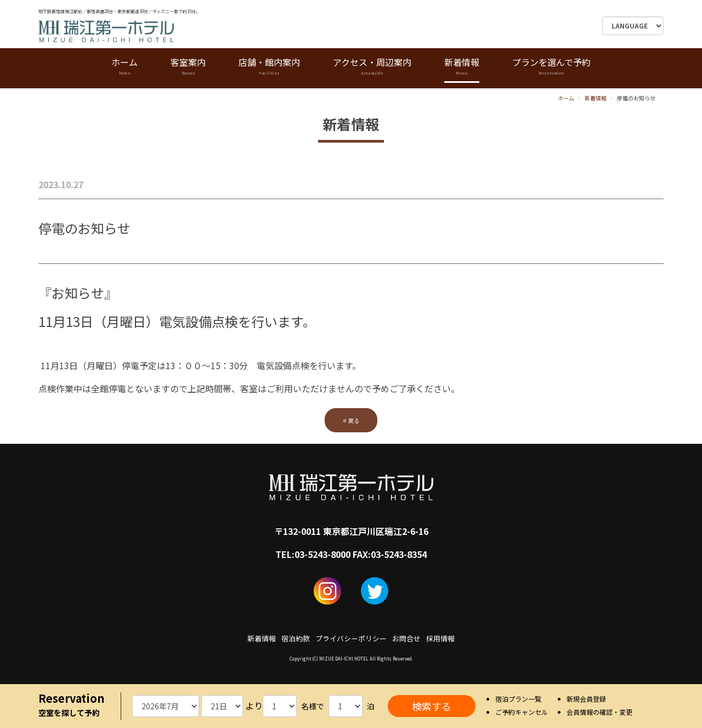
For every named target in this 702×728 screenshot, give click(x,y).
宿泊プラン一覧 (518, 699)
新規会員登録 (586, 699)
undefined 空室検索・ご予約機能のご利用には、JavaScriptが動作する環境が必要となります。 (166, 706)
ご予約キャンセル (522, 712)
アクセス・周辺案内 (372, 67)
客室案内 (188, 67)
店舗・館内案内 (269, 67)
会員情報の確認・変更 (599, 712)
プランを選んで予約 (551, 67)
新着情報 (462, 67)
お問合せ (406, 638)
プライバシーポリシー (351, 638)
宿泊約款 (296, 638)
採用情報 (440, 638)
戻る (351, 420)
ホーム (124, 67)
